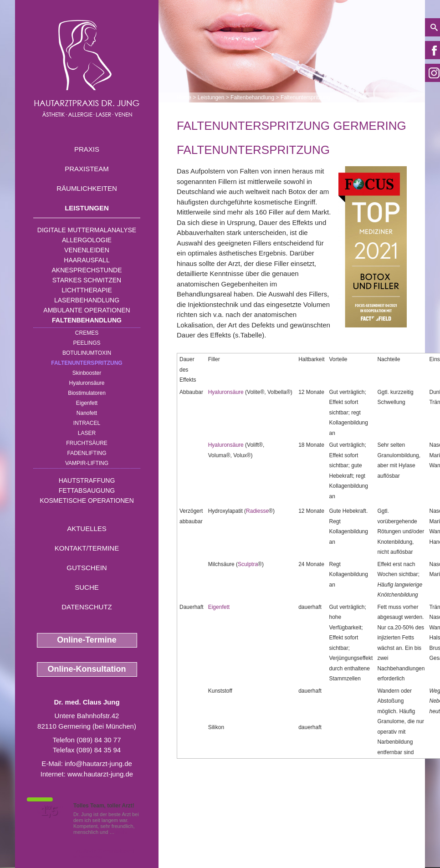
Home (184, 97)
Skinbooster (87, 373)
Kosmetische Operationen (87, 500)
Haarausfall (87, 260)
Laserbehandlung (87, 300)
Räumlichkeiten (87, 188)
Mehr (122, 832)
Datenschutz (87, 607)
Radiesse (257, 511)
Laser (87, 433)
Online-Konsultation (87, 669)
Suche (87, 587)
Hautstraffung (87, 480)
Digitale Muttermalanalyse (87, 230)
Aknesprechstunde (87, 270)
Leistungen (87, 208)
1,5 (49, 811)
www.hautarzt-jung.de (100, 774)
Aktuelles (87, 528)
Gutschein (87, 568)
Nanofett (87, 413)
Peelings (87, 343)
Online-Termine (87, 640)
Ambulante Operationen (87, 310)
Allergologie (87, 240)
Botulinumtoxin (87, 353)
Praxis (87, 149)
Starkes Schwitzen (87, 280)
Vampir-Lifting (87, 463)
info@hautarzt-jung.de (98, 763)
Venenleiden (87, 250)
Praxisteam (87, 169)
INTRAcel (87, 423)
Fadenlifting (87, 453)
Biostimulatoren (87, 393)
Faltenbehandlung (87, 320)
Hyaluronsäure (87, 383)
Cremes (87, 333)
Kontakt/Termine (87, 548)
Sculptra (248, 564)
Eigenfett (87, 403)
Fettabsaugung (87, 490)
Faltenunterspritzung (87, 363)
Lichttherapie (87, 290)
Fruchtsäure (87, 443)
